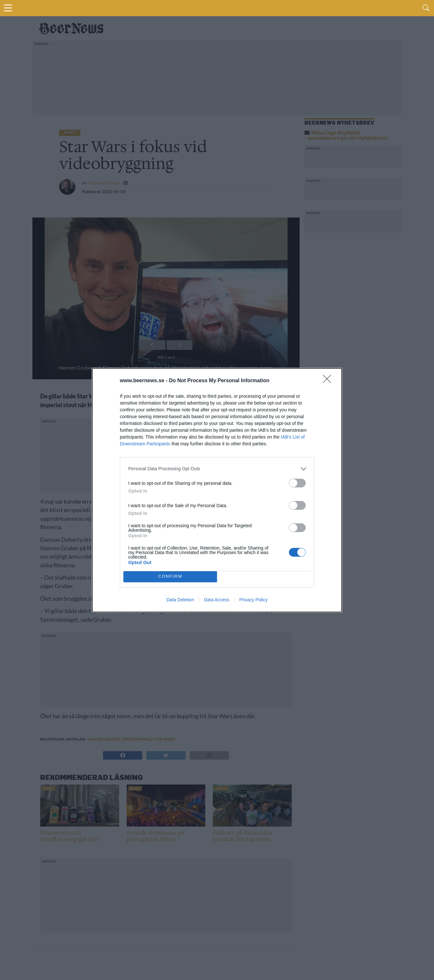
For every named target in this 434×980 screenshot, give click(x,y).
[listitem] (217, 469)
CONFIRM (170, 577)
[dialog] (217, 490)
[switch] (297, 483)
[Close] (329, 381)
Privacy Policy (253, 600)
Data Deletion (180, 600)
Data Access (217, 600)
